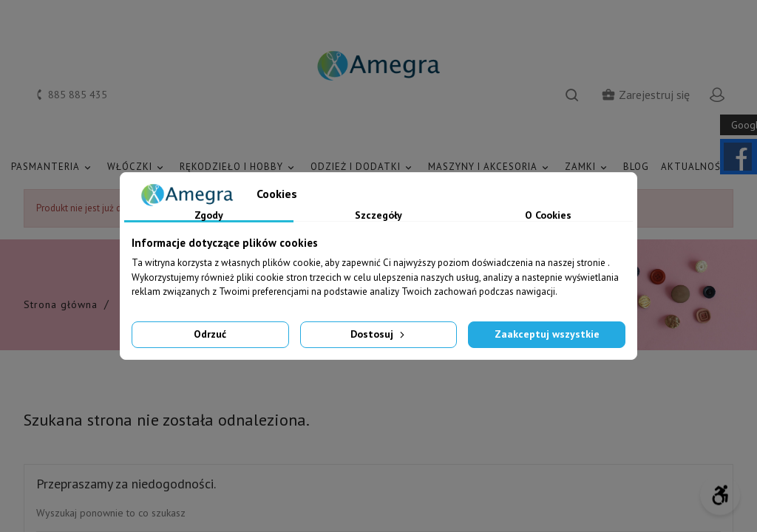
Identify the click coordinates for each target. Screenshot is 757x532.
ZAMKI (588, 167)
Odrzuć (210, 334)
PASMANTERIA (53, 167)
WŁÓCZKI (138, 167)
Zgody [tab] (209, 216)
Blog (636, 167)
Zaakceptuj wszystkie (547, 334)
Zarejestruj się (645, 95)
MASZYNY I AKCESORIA (490, 167)
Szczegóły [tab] (378, 216)
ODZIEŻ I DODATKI (363, 167)
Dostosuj (379, 334)
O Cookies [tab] (548, 216)
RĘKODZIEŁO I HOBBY (239, 167)
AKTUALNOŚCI (703, 167)
